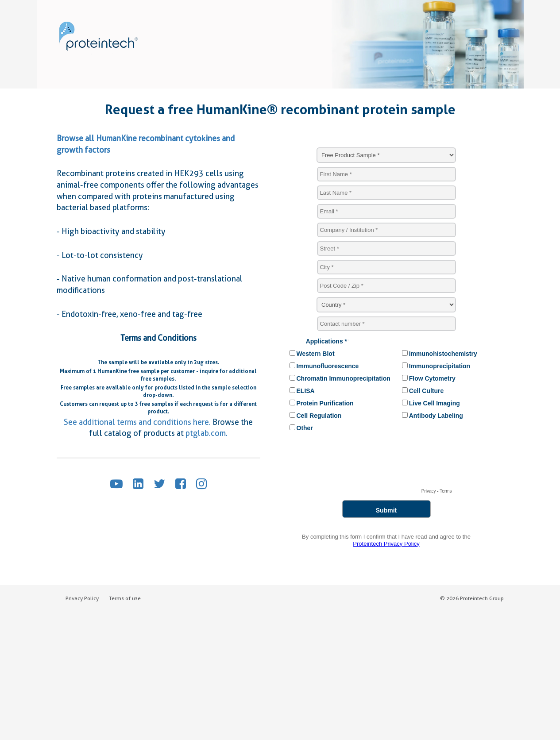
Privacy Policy (82, 598)
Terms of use (125, 598)
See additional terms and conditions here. (137, 422)
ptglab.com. (207, 433)
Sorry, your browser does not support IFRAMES (386, 348)
